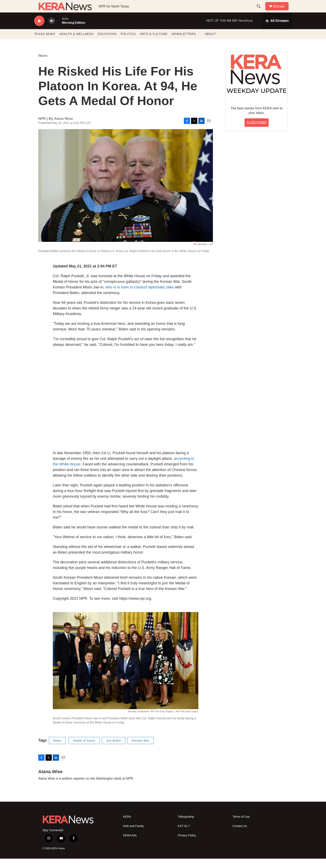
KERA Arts (130, 845)
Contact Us (240, 835)
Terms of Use (241, 826)
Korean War (141, 750)
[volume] (52, 30)
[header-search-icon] (261, 11)
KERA (127, 826)
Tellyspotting (186, 826)
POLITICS (128, 43)
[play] (39, 30)
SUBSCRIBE (256, 132)
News (43, 65)
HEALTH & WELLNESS (77, 43)
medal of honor (84, 750)
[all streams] (277, 30)
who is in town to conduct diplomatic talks (140, 297)
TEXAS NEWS (45, 43)
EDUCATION (107, 43)
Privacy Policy (187, 845)
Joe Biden (114, 750)
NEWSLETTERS (184, 43)
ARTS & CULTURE (154, 43)
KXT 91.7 (184, 835)
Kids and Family (133, 835)
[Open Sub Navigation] (199, 43)
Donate (281, 11)
